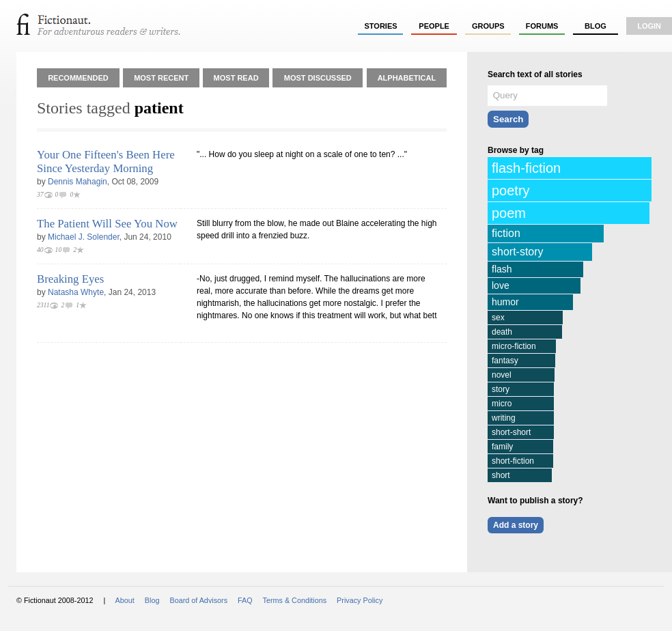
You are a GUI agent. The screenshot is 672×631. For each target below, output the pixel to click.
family (502, 447)
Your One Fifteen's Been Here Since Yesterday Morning (106, 162)
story (501, 389)
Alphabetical (407, 78)
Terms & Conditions (295, 600)
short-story (518, 252)
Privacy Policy (360, 600)
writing (504, 418)
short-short (511, 432)
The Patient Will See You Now (107, 224)
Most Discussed (318, 78)
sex (498, 318)
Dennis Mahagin (78, 182)
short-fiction (513, 461)
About (125, 600)
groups (488, 26)
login (649, 26)
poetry (511, 191)
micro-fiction (514, 346)
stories (381, 26)
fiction (506, 233)
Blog (596, 26)
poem (509, 213)
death (502, 332)
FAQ (245, 600)
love (501, 285)
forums (542, 26)
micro (502, 404)
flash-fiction (526, 168)
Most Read (236, 78)
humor (505, 302)
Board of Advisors (198, 600)
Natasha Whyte (76, 292)
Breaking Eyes (70, 279)
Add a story (516, 525)
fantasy (505, 361)
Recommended (78, 78)
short (501, 475)
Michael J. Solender (84, 237)
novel (502, 375)
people (434, 26)
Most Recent (161, 78)
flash (502, 269)
